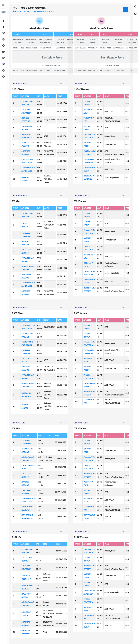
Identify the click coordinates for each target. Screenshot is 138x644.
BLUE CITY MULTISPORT (35, 12)
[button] (135, 6)
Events (17, 12)
